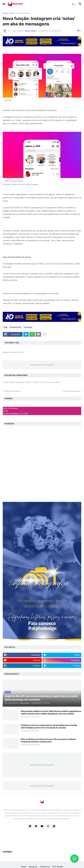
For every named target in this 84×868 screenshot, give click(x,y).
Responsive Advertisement (42, 365)
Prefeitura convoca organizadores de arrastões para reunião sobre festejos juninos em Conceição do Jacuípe (49, 726)
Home (24, 867)
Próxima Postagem (71, 391)
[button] (4, 4)
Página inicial (9, 13)
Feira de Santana (10, 408)
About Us (33, 867)
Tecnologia (28, 327)
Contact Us (45, 867)
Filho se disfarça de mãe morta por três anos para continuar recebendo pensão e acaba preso (48, 740)
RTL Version (58, 867)
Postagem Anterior (13, 391)
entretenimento (23, 13)
